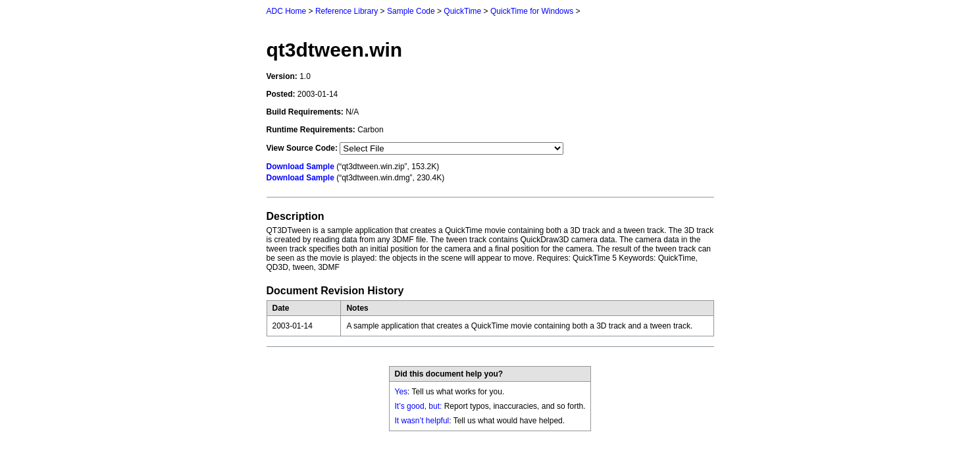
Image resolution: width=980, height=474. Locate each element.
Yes (401, 392)
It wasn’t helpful (422, 421)
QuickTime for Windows (532, 11)
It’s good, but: (419, 406)
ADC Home (287, 11)
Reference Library (347, 11)
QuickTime (462, 11)
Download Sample (300, 167)
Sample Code (411, 11)
